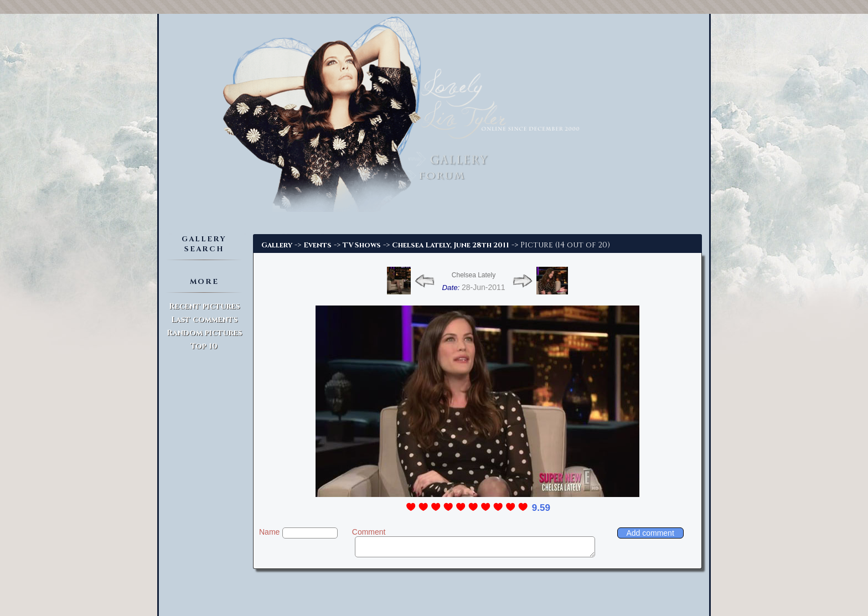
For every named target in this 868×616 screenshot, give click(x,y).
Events (317, 245)
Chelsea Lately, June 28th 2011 (451, 245)
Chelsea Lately (474, 275)
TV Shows (362, 245)
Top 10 (204, 346)
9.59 (541, 508)
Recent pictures (204, 306)
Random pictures (204, 333)
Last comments (204, 320)
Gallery (277, 245)
